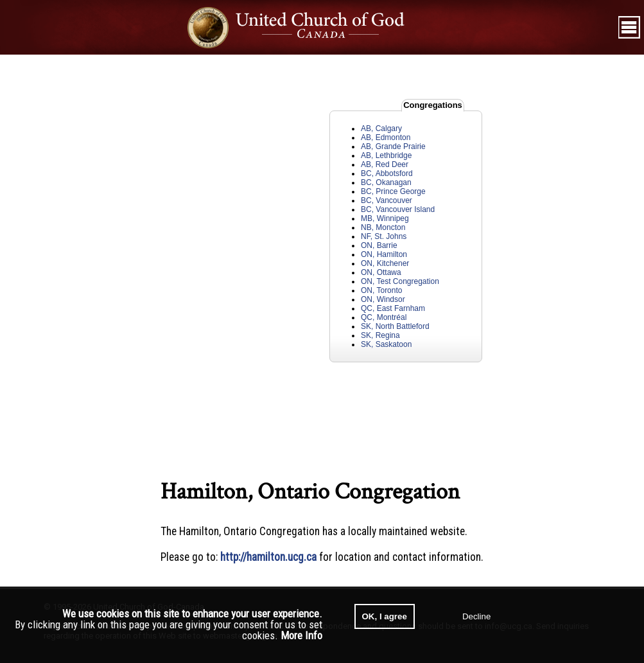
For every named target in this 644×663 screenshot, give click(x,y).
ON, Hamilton (384, 254)
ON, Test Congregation (400, 281)
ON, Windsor (383, 299)
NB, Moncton (383, 227)
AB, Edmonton (386, 137)
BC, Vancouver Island (398, 209)
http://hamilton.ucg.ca (268, 557)
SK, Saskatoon (386, 344)
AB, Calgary (381, 128)
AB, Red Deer (385, 164)
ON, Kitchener (385, 263)
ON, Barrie (379, 245)
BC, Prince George (393, 191)
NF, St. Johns (384, 236)
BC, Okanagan (386, 182)
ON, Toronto (381, 290)
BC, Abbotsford (387, 173)
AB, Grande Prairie (393, 146)
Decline (476, 616)
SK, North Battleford (395, 326)
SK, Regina (380, 335)
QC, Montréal (384, 317)
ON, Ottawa (381, 272)
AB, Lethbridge (386, 155)
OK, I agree (385, 616)
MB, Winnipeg (385, 218)
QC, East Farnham (393, 308)
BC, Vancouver (387, 200)
